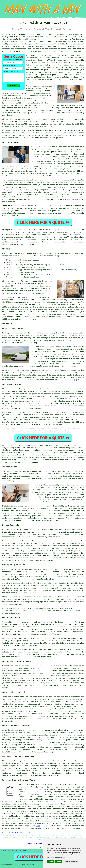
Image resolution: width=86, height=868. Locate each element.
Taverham (26, 445)
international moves (50, 804)
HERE (38, 826)
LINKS (57, 17)
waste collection (54, 814)
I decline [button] (58, 862)
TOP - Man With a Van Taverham (16, 832)
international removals (32, 408)
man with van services (49, 773)
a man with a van (72, 391)
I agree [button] (51, 862)
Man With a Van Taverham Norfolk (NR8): (22, 34)
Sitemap (3, 851)
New (9, 851)
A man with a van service (39, 86)
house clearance (66, 622)
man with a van (54, 208)
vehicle (34, 356)
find (9, 761)
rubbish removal (25, 733)
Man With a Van (16, 851)
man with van (77, 152)
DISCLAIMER (79, 17)
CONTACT (70, 17)
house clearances (75, 789)
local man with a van (54, 714)
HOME (52, 17)
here (74, 773)
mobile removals (45, 806)
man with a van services (39, 809)
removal (43, 776)
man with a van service (21, 666)
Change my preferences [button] (71, 862)
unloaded (14, 375)
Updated (25, 851)
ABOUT (64, 17)
